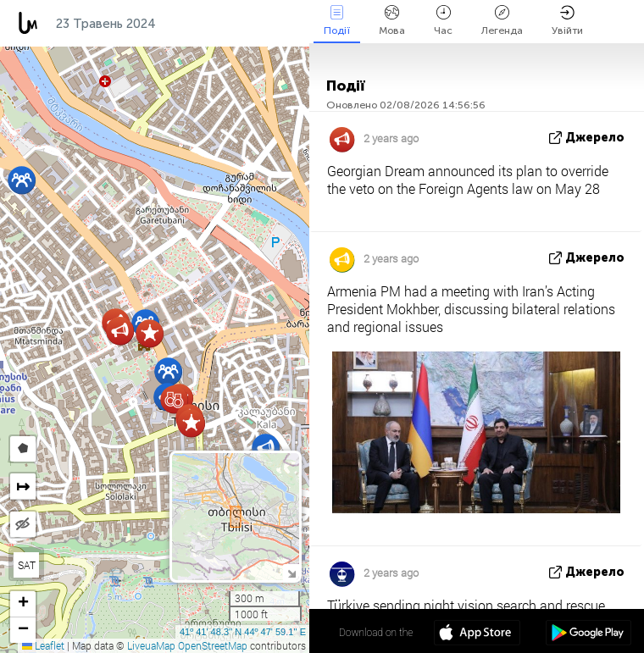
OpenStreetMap (213, 645)
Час (443, 21)
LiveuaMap (151, 645)
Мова (392, 21)
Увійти (567, 21)
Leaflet (43, 645)
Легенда (502, 21)
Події (337, 21)
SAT (27, 565)
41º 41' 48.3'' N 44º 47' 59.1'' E (243, 632)
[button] (168, 371)
